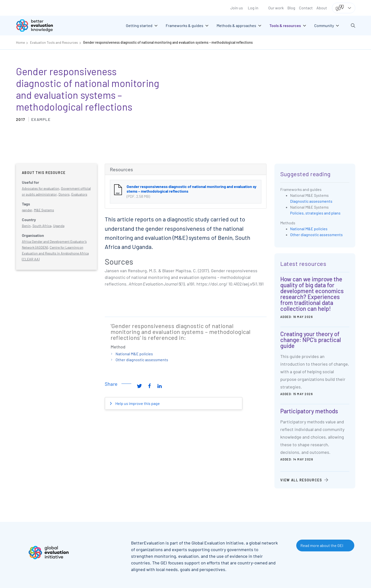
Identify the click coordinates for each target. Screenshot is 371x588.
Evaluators (79, 194)
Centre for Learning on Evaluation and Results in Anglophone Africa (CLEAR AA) (55, 253)
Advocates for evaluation (41, 188)
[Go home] (38, 26)
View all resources (301, 480)
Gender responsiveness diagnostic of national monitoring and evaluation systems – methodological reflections (168, 42)
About (322, 8)
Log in (253, 8)
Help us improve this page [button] (137, 403)
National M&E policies (134, 354)
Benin (26, 226)
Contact (306, 8)
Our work (276, 8)
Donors (64, 194)
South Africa (42, 226)
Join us (237, 8)
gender (27, 210)
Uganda (59, 226)
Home (20, 42)
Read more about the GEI (322, 545)
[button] (353, 26)
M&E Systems (44, 210)
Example (41, 119)
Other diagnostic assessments (142, 360)
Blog (291, 8)
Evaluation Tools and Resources (54, 42)
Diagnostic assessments (311, 201)
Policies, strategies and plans (315, 213)
